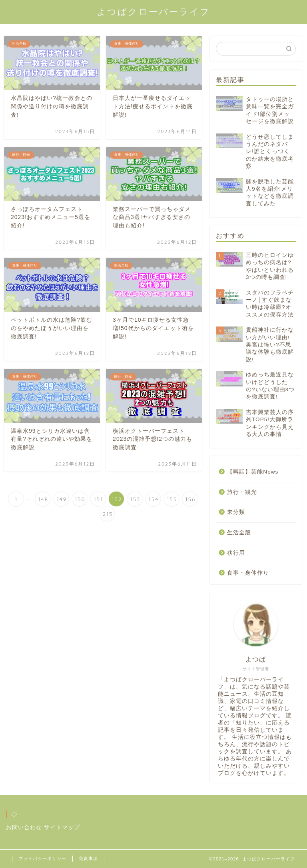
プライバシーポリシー (42, 858)
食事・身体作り (248, 573)
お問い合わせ (24, 827)
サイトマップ (62, 827)
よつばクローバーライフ (153, 11)
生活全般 (239, 533)
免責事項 (88, 858)
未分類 (236, 512)
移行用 (236, 553)
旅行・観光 (242, 492)
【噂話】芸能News (253, 472)
